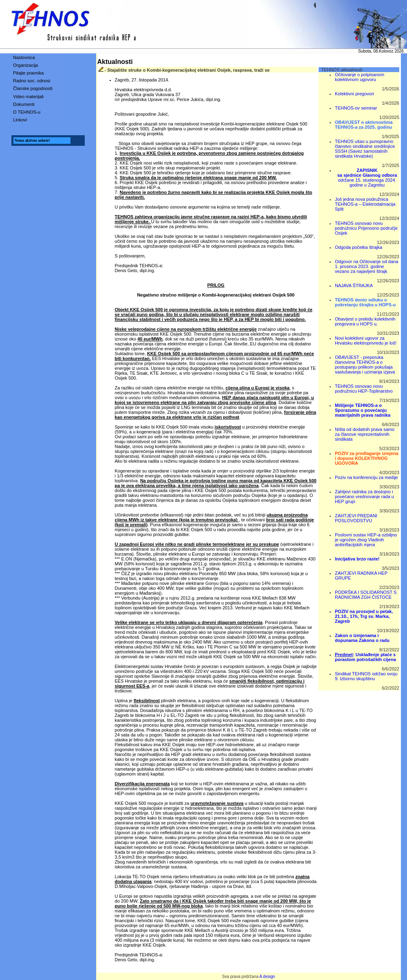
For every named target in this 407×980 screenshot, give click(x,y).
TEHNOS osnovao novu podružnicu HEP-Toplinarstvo (364, 389)
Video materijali (28, 97)
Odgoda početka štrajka (359, 247)
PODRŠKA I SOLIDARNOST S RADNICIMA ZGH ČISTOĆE (366, 595)
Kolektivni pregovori (354, 94)
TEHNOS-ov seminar (356, 108)
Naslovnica (24, 57)
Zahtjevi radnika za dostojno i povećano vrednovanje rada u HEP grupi (364, 497)
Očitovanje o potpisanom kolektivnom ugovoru (360, 77)
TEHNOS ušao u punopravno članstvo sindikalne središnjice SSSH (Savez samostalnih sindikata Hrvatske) (365, 149)
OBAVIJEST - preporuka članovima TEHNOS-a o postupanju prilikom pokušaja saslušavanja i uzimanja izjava (365, 365)
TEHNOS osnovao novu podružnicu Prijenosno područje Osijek (366, 228)
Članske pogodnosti (33, 88)
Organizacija (25, 65)
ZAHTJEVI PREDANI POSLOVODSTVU (356, 518)
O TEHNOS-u (27, 112)
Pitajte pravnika (28, 73)
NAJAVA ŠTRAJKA (354, 286)
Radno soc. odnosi (32, 81)
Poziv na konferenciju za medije (366, 477)
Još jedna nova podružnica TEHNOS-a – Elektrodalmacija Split (365, 204)
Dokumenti (24, 104)
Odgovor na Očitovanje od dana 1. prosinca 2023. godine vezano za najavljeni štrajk (366, 266)
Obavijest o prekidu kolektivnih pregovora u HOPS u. (365, 321)
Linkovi (20, 120)
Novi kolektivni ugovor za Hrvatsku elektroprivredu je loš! (366, 341)
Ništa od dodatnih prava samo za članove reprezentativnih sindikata (365, 434)
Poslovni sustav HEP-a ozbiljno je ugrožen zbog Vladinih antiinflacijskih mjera (366, 540)
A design (267, 977)
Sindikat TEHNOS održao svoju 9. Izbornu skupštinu (366, 676)
